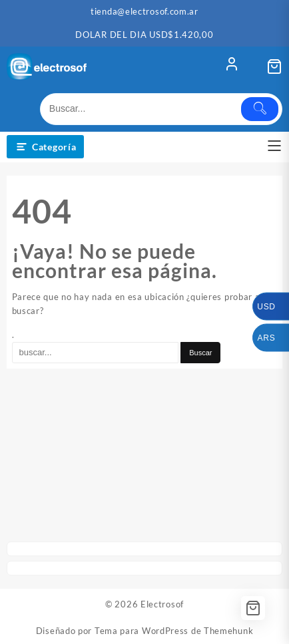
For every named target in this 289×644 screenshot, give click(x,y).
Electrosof (162, 604)
